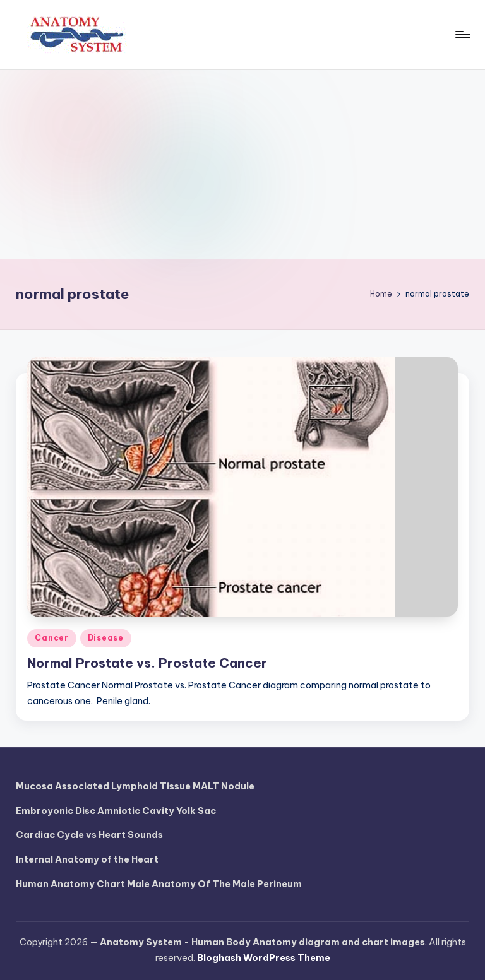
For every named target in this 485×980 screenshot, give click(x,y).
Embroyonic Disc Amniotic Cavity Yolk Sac (116, 811)
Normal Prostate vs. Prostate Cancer (147, 663)
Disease (106, 638)
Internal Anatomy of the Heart (87, 859)
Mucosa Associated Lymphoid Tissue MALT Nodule (135, 786)
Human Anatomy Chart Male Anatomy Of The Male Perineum (159, 884)
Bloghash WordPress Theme (264, 958)
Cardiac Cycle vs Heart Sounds (89, 835)
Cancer (51, 638)
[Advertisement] (242, 165)
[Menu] (462, 35)
